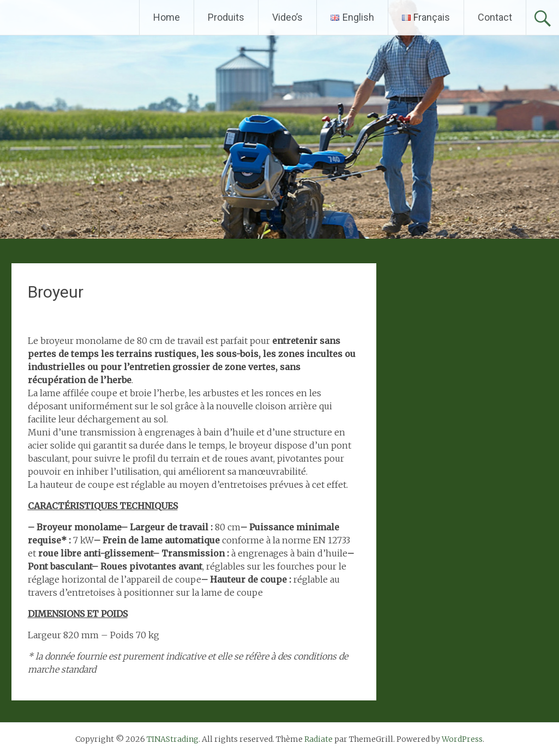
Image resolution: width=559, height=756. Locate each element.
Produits (226, 17)
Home (167, 17)
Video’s (287, 17)
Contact (495, 17)
